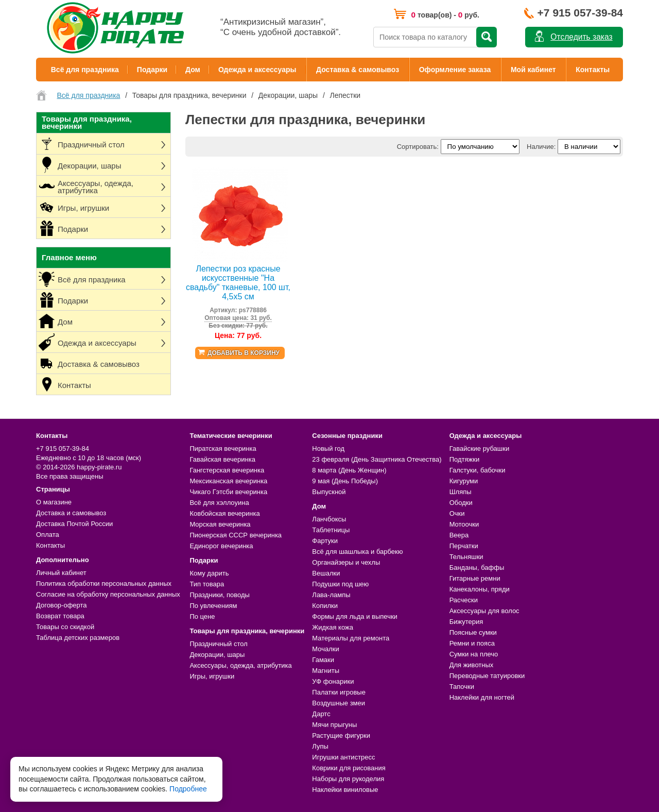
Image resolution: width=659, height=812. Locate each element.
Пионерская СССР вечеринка (236, 535)
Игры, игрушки (212, 676)
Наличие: (541, 147)
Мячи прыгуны (334, 725)
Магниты (326, 671)
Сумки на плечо (474, 654)
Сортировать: (418, 147)
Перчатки (464, 546)
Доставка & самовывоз (358, 70)
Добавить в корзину (244, 353)
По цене (202, 616)
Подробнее (188, 789)
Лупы (320, 746)
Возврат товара (60, 616)
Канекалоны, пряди (480, 589)
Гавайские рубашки (480, 449)
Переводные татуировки (487, 676)
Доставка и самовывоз (71, 513)
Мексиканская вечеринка (228, 481)
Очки (457, 513)
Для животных (472, 665)
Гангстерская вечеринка (227, 470)
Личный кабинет (61, 573)
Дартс (321, 714)
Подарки (152, 70)
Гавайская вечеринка (222, 459)
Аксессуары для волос (484, 611)
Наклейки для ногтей (482, 697)
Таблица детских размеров (78, 638)
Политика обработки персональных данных (104, 583)
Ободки (461, 503)
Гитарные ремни (475, 578)
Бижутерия (466, 622)
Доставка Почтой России (74, 524)
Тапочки (462, 687)
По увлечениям (213, 606)
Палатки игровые (339, 692)
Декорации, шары (217, 655)
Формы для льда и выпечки (355, 616)
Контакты (593, 70)
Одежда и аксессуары (257, 70)
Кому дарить (209, 573)
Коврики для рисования (349, 768)
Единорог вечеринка (221, 546)
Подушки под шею (340, 584)
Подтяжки (465, 459)
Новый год (328, 449)
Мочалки (325, 649)
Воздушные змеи (339, 703)
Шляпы (461, 492)
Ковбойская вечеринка (224, 513)
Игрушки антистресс (343, 757)
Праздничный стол (218, 644)
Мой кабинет (533, 70)
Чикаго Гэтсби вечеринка (228, 492)
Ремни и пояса (472, 643)
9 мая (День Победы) (345, 481)
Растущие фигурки (341, 735)
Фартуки (325, 541)
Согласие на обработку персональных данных (108, 594)
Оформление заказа (455, 70)
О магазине (54, 502)
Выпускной (329, 492)
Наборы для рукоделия (348, 779)
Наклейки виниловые (345, 790)
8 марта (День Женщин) (349, 470)
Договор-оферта (62, 605)
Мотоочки (464, 524)
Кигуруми (464, 481)
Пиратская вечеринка (223, 449)
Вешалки (326, 573)
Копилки (325, 606)
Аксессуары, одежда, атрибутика (240, 665)
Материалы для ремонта (351, 638)
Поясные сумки (473, 632)
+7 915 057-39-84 (580, 13)
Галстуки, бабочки (478, 470)
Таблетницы (331, 530)
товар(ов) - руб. (445, 15)
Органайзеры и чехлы (346, 562)
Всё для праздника (85, 70)
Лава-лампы (331, 595)
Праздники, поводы (219, 595)
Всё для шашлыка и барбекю (357, 552)
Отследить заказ (581, 37)
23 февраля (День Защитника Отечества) (377, 459)
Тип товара (207, 584)
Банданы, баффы (477, 568)
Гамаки (323, 660)
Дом (193, 70)
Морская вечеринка (220, 524)
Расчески (464, 600)
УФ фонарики (333, 681)
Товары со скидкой (65, 627)
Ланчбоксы (329, 519)
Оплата (48, 535)
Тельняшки (466, 557)
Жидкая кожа (333, 627)
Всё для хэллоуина (219, 503)
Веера (459, 535)
